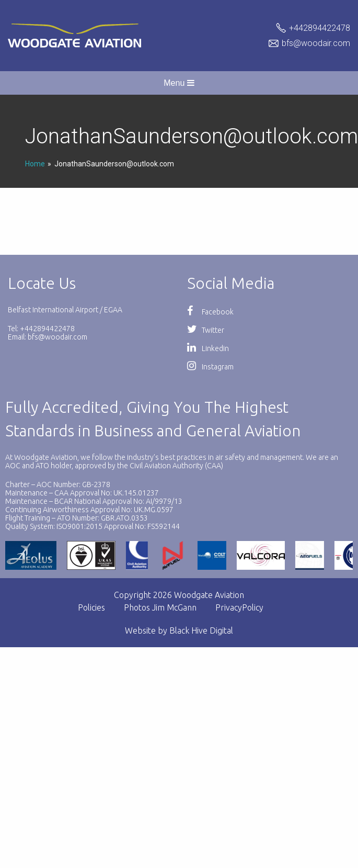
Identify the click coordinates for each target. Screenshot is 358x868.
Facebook (210, 312)
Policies (91, 607)
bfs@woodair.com (316, 43)
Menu (179, 83)
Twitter (206, 330)
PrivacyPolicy (239, 607)
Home (35, 164)
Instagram (210, 367)
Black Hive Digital (201, 630)
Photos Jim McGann (160, 607)
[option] (95, 555)
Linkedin (208, 348)
